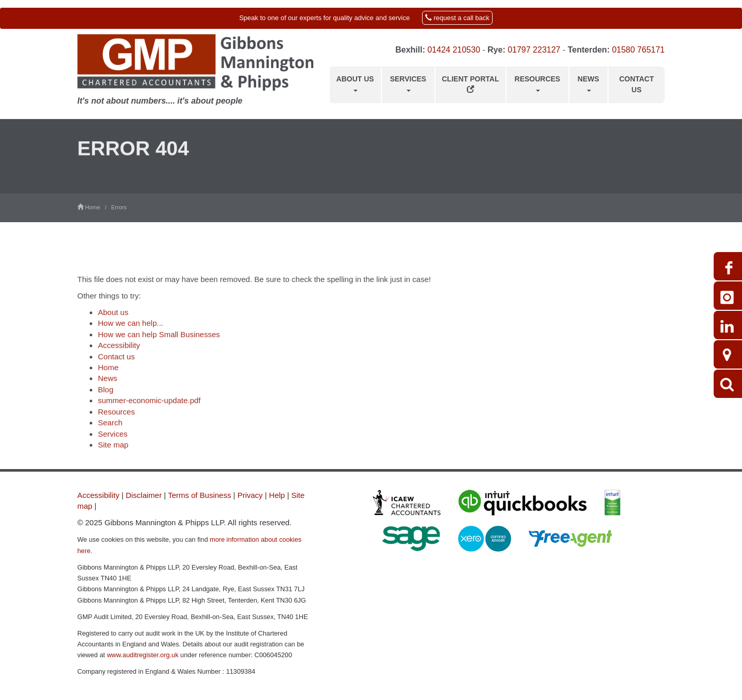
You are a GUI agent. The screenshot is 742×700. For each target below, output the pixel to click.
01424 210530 (453, 50)
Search (110, 430)
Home (108, 375)
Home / (94, 207)
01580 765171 (638, 50)
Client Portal (471, 84)
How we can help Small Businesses (159, 342)
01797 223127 (534, 50)
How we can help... (131, 331)
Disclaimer (144, 495)
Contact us (637, 84)
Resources (538, 83)
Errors (119, 207)
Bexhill (409, 50)
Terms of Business (200, 495)
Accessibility (119, 353)
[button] (371, 18)
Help (277, 495)
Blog (106, 397)
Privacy (250, 495)
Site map (113, 452)
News (588, 83)
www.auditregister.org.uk (142, 655)
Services (408, 83)
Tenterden (587, 50)
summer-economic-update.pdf (149, 408)
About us (355, 83)
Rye (495, 50)
